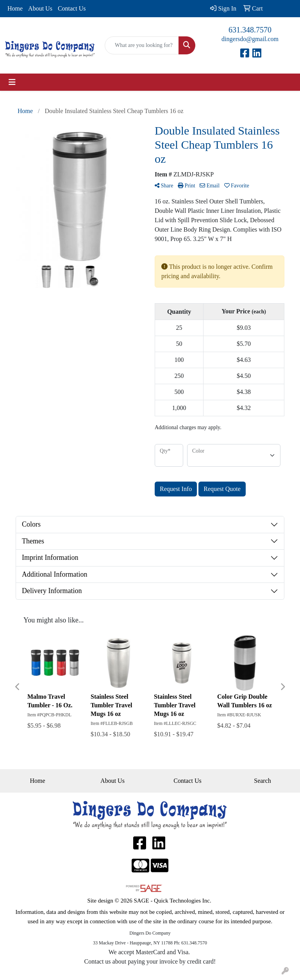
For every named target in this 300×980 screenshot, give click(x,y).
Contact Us (72, 8)
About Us (40, 8)
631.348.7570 (250, 30)
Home (15, 8)
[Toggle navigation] (12, 82)
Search (262, 781)
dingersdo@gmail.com (250, 39)
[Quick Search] (142, 45)
